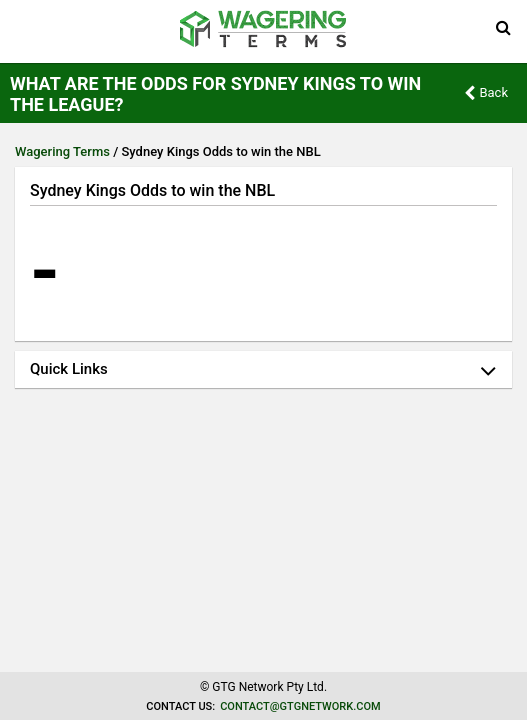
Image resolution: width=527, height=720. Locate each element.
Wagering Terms (62, 151)
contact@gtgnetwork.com (300, 706)
